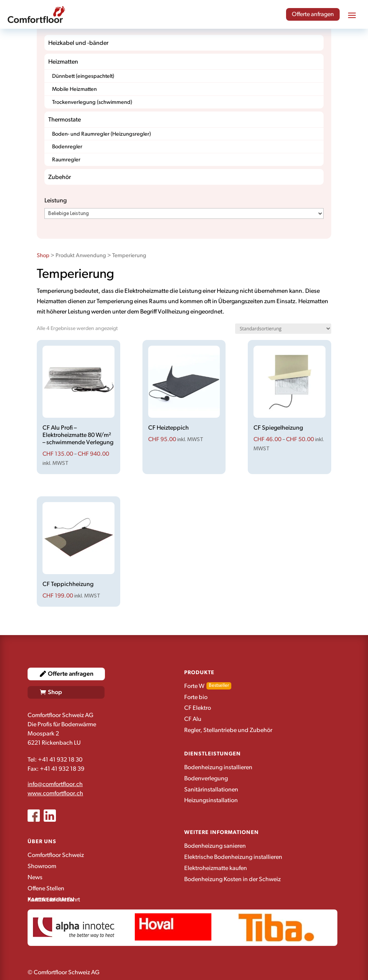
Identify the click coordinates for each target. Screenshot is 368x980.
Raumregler (66, 160)
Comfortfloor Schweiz (56, 855)
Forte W (194, 686)
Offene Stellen (46, 888)
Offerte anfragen (313, 14)
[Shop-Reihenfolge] (283, 329)
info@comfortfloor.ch (55, 784)
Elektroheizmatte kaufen (216, 868)
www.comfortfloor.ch (55, 793)
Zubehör (60, 177)
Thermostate (65, 120)
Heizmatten (63, 62)
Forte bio (196, 697)
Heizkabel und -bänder (78, 43)
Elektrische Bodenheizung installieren (233, 857)
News (35, 877)
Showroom (42, 866)
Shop (43, 255)
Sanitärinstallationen (211, 790)
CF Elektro (198, 708)
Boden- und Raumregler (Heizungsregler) (101, 134)
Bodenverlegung (206, 778)
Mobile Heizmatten (74, 89)
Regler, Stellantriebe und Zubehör (228, 730)
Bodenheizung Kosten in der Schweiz (232, 879)
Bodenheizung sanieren (215, 846)
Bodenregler (67, 147)
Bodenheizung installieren (218, 767)
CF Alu (193, 719)
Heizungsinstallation (211, 800)
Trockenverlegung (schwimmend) (92, 102)
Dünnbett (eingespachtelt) (83, 76)
